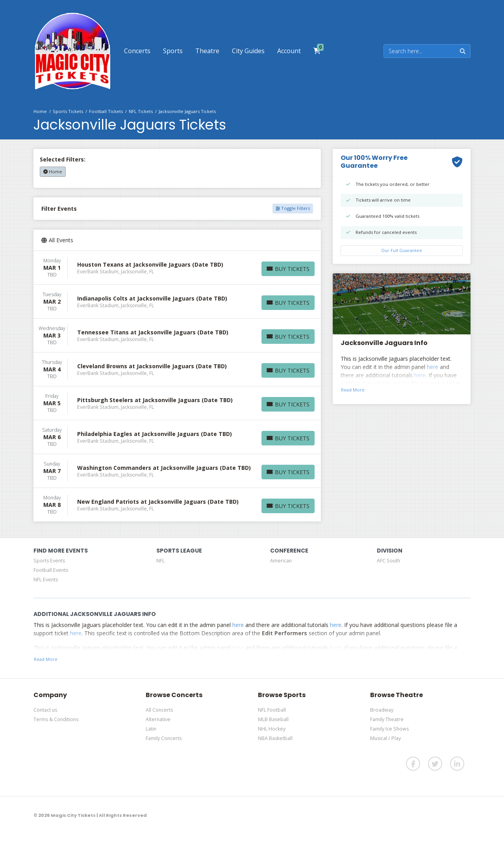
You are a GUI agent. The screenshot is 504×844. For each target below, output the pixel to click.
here (433, 367)
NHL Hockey (272, 729)
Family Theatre (387, 719)
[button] (137, 51)
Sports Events (49, 561)
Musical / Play (385, 738)
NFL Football (272, 710)
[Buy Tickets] (288, 269)
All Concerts (159, 710)
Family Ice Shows (389, 729)
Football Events (51, 570)
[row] (177, 268)
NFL (160, 561)
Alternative (158, 719)
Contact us (45, 710)
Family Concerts (164, 738)
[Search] (420, 51)
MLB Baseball (273, 719)
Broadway (382, 710)
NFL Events (46, 580)
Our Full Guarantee (402, 250)
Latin (151, 729)
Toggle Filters (293, 208)
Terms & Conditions (56, 719)
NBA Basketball (275, 738)
